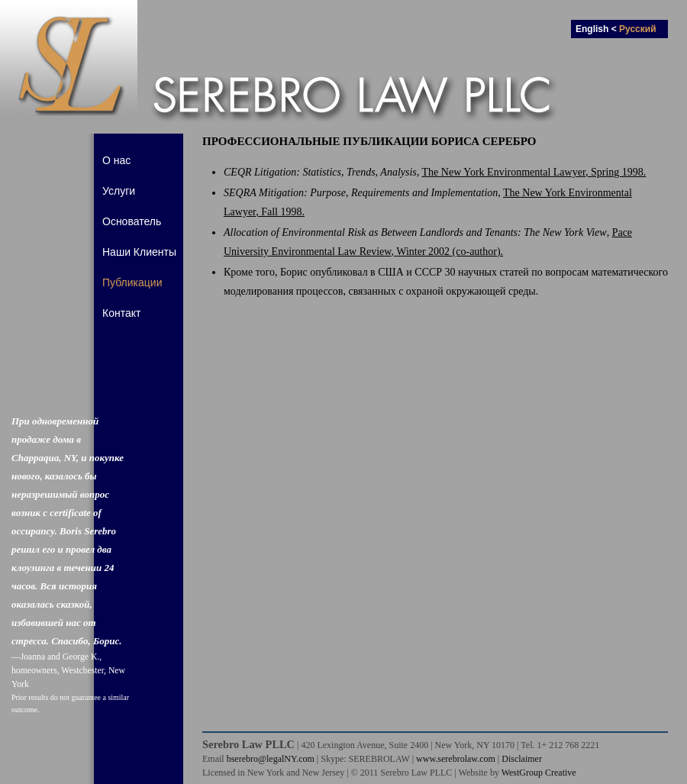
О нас (116, 160)
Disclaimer (522, 759)
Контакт (121, 313)
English (592, 29)
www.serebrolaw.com (456, 759)
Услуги (119, 191)
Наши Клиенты (139, 252)
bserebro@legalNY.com (271, 759)
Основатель (132, 221)
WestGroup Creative (539, 773)
